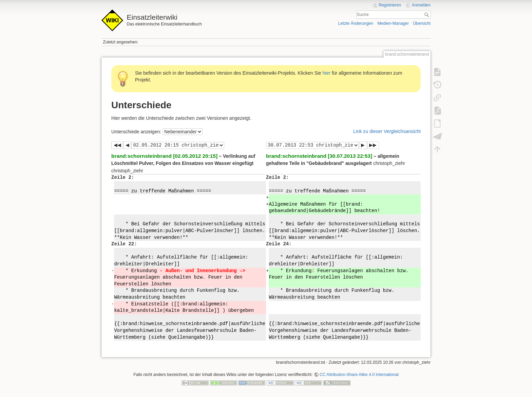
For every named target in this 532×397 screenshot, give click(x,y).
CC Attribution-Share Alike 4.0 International (359, 375)
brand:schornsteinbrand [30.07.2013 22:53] (319, 156)
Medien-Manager (393, 23)
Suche (427, 15)
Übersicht (422, 23)
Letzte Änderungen (356, 23)
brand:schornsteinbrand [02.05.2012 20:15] (164, 156)
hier (327, 73)
